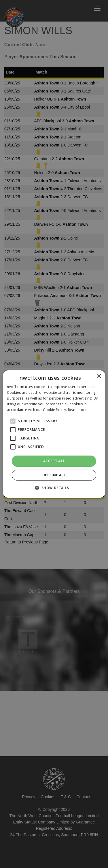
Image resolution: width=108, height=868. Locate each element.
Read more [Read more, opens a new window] (77, 410)
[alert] (54, 434)
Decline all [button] (54, 475)
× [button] (99, 376)
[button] (54, 488)
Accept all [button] (54, 461)
